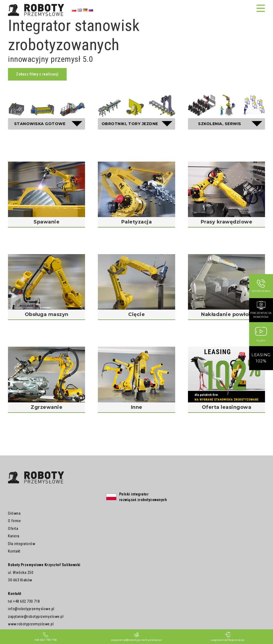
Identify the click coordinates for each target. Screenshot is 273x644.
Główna (14, 513)
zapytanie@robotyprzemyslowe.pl (36, 617)
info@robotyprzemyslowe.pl (31, 609)
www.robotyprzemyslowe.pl (31, 624)
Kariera (14, 536)
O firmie (14, 521)
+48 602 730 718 (27, 601)
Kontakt (14, 551)
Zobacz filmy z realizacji (37, 74)
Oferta (13, 529)
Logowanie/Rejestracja (228, 637)
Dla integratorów (22, 544)
